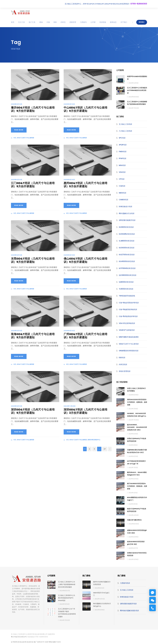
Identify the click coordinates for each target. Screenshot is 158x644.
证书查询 (14, 642)
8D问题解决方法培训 (127, 213)
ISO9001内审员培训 (126, 227)
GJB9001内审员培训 (127, 241)
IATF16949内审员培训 (127, 268)
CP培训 (122, 179)
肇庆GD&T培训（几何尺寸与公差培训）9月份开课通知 (33, 109)
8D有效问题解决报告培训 (129, 611)
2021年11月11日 (133, 504)
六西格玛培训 (125, 583)
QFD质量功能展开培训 (127, 220)
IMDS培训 (123, 193)
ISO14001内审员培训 (127, 248)
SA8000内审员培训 (126, 282)
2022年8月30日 (134, 524)
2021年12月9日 (133, 434)
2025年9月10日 (17, 104)
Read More (19, 130)
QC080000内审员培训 (128, 275)
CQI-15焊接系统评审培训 (128, 316)
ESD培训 (122, 358)
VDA (41, 22)
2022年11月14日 (65, 604)
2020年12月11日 (133, 83)
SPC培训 (122, 138)
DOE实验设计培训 (125, 207)
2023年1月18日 (133, 409)
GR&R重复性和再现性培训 (129, 351)
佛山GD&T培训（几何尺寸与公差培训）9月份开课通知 (85, 260)
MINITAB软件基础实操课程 (129, 337)
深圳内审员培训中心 (94, 440)
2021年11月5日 (133, 445)
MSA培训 (122, 165)
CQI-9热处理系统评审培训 (129, 303)
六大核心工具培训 (125, 131)
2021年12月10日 (133, 479)
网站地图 (52, 642)
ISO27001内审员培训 (127, 255)
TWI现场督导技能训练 (127, 296)
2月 (67, 440)
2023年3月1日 (133, 493)
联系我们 (142, 22)
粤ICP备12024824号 (19, 637)
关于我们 (124, 22)
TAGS (59, 642)
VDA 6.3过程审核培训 (127, 323)
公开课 (93, 22)
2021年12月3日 (133, 456)
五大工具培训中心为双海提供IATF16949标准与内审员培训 (137, 90)
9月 (15, 138)
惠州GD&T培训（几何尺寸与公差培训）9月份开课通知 (85, 185)
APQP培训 (123, 145)
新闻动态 (113, 22)
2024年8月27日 (65, 591)
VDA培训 (122, 172)
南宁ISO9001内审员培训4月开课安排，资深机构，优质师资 (137, 486)
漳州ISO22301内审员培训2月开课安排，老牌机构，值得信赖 (137, 402)
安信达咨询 (22, 642)
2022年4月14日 (100, 599)
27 (105, 449)
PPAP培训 (123, 158)
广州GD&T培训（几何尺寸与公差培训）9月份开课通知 (85, 336)
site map (45, 642)
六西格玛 (83, 22)
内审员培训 (123, 364)
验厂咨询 (37, 642)
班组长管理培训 (125, 371)
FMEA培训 (123, 152)
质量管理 (73, 22)
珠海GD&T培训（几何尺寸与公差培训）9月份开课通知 (33, 336)
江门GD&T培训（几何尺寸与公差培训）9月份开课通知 (33, 185)
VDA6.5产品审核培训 (127, 330)
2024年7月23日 (134, 108)
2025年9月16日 (133, 395)
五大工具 (22, 22)
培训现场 (103, 22)
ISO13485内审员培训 (127, 234)
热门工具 (32, 22)
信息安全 (30, 642)
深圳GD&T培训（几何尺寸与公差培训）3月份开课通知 (85, 411)
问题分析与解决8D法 (134, 520)
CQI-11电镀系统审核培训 (128, 309)
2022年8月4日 (99, 588)
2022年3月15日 (133, 559)
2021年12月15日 (133, 537)
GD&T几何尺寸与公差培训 (25, 138)
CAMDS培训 (123, 200)
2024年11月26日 (70, 406)
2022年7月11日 (133, 468)
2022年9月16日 (100, 610)
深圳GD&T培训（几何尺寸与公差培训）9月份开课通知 (33, 411)
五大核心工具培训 (125, 124)
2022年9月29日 (134, 97)
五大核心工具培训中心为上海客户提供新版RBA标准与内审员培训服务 (67, 584)
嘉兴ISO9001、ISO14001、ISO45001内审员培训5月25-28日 (137, 427)
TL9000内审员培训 (126, 289)
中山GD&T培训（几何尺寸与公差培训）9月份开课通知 (85, 109)
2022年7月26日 (134, 420)
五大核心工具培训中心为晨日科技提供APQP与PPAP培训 (66, 598)
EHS (55, 22)
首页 (13, 22)
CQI (48, 22)
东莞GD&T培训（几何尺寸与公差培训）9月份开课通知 (33, 260)
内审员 (63, 22)
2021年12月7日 (133, 548)
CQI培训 (122, 186)
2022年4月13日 (134, 515)
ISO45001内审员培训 (127, 261)
